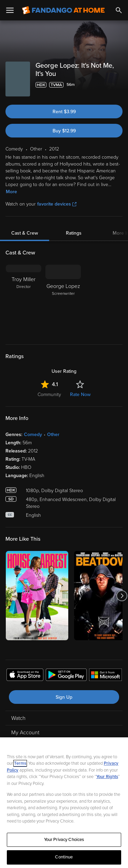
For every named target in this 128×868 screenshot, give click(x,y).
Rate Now (80, 394)
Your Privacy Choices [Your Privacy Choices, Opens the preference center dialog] (64, 840)
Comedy (33, 435)
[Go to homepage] (63, 10)
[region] (64, 803)
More (11, 192)
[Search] (119, 10)
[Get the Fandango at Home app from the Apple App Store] (25, 676)
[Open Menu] (10, 10)
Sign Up (64, 697)
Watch (18, 718)
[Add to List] (119, 85)
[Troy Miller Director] (24, 300)
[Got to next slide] (122, 596)
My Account (25, 733)
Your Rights (107, 777)
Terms (20, 763)
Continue (64, 857)
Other (53, 435)
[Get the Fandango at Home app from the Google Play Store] (66, 676)
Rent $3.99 (64, 112)
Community (49, 394)
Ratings (74, 233)
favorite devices (57, 204)
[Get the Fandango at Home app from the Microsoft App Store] (105, 676)
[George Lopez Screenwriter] (63, 300)
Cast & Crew (25, 233)
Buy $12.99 (64, 131)
